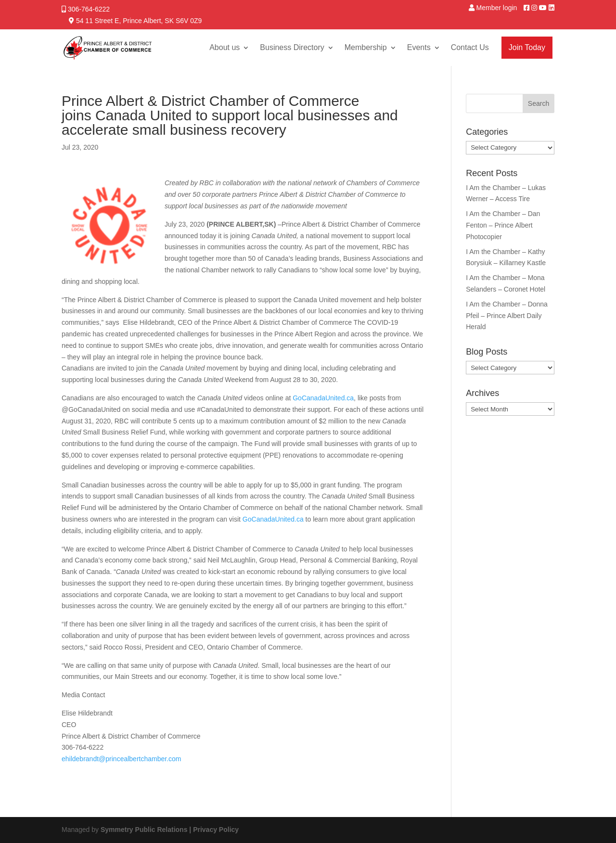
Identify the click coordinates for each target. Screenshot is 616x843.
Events (419, 47)
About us (225, 47)
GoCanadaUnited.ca (323, 398)
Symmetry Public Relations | (147, 830)
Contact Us (470, 47)
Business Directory (292, 47)
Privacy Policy (216, 830)
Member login (497, 8)
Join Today (527, 47)
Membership (366, 47)
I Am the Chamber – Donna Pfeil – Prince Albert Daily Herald (507, 316)
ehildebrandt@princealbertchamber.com (121, 759)
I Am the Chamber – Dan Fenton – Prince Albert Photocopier (503, 225)
